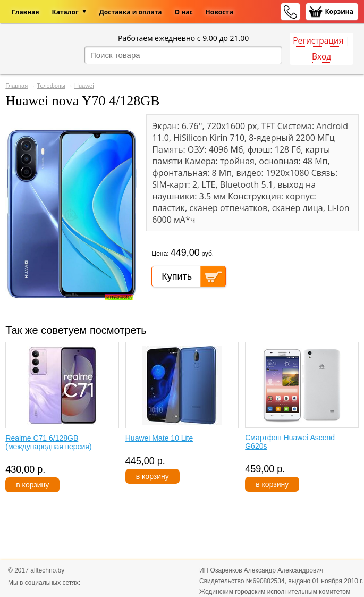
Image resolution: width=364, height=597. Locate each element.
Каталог (65, 12)
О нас (184, 12)
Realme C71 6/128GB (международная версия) (48, 442)
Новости (220, 12)
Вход (321, 57)
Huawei (84, 86)
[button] (129, 124)
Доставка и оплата (131, 12)
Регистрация (318, 41)
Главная (26, 12)
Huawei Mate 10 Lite (159, 438)
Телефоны (51, 86)
